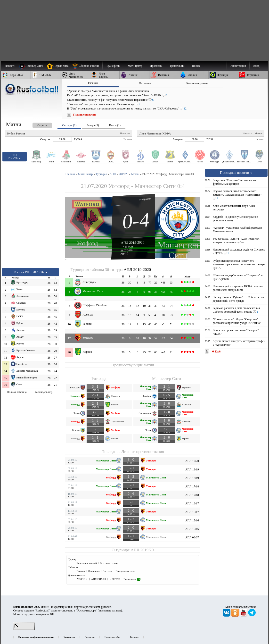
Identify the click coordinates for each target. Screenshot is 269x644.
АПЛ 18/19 (192, 469)
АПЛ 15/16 (192, 520)
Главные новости (85, 115)
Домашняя (94, 571)
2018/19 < (82, 579)
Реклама (134, 637)
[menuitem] (87, 66)
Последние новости (236, 173)
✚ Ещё (216, 351)
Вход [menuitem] (256, 66)
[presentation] (37, 124)
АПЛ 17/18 (192, 486)
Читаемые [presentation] (145, 83)
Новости (125, 133)
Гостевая (108, 571)
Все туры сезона (109, 563)
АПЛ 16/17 (192, 503)
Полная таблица (17, 392)
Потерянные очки (125, 571)
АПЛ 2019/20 (142, 550)
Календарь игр (43, 392)
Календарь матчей (86, 563)
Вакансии (90, 637)
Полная (81, 571)
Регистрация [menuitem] (238, 66)
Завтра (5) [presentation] (93, 125)
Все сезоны (132, 579)
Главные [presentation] (93, 83)
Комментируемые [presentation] (197, 83)
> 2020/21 (115, 579)
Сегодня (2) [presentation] (69, 125)
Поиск (196, 66)
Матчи (258, 133)
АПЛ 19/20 (192, 461)
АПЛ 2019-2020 (133, 243)
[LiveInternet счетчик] (24, 629)
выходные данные (110, 611)
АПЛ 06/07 (192, 537)
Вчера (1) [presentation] (115, 125)
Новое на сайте (112, 637)
